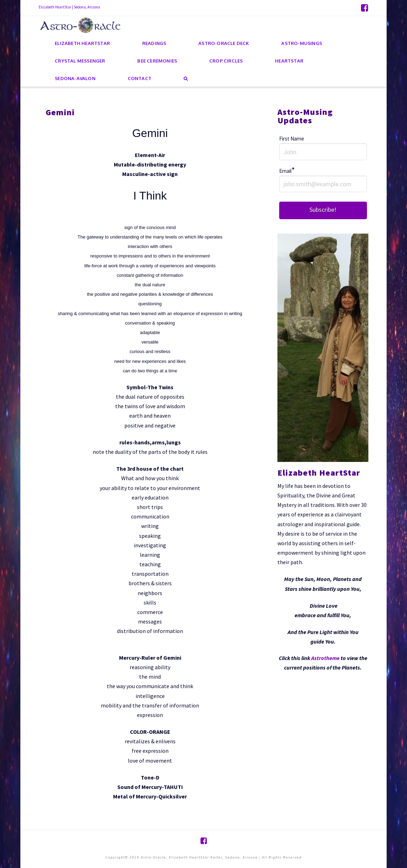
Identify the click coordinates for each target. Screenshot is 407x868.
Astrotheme (325, 658)
